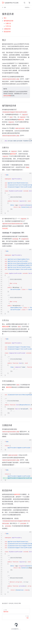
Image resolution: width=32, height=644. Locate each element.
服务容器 (21, 120)
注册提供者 (7, 29)
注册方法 (8, 23)
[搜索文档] (24, 3)
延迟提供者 (7, 32)
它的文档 (5, 228)
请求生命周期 (7, 96)
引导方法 (8, 26)
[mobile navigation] (29, 3)
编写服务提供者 (9, 21)
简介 (5, 18)
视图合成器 (5, 326)
